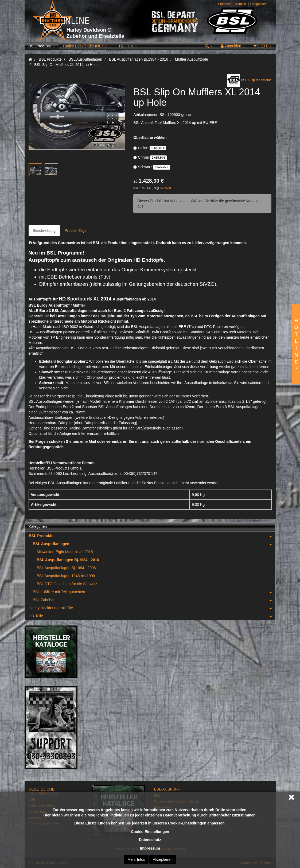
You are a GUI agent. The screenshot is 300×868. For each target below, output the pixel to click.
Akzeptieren (163, 859)
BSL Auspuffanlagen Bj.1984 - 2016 (68, 560)
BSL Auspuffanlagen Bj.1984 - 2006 (66, 568)
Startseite (225, 4)
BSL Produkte (42, 46)
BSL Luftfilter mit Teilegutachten (154, 592)
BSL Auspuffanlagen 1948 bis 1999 (66, 576)
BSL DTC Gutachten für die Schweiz (67, 584)
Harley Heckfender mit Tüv (87, 46)
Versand (165, 188)
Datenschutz (150, 840)
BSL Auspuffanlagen (154, 544)
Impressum (150, 848)
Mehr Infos (136, 859)
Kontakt (241, 4)
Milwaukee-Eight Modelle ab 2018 (65, 552)
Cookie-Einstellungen (150, 832)
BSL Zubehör (154, 600)
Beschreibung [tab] (44, 230)
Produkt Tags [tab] (75, 230)
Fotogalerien (259, 4)
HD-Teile (128, 46)
